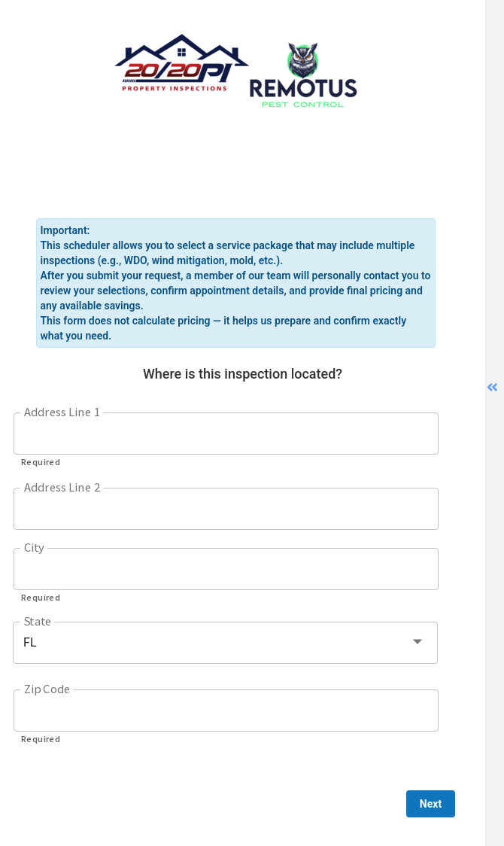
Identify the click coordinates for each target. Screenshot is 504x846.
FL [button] (30, 642)
